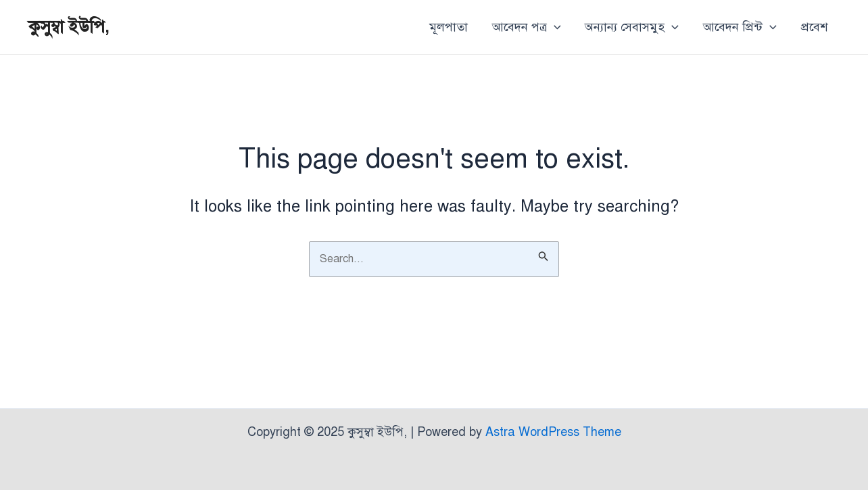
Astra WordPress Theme (553, 432)
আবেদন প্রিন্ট (740, 27)
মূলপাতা (449, 27)
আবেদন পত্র (527, 27)
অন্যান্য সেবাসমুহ (632, 27)
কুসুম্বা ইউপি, (69, 26)
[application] (554, 27)
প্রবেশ (814, 27)
